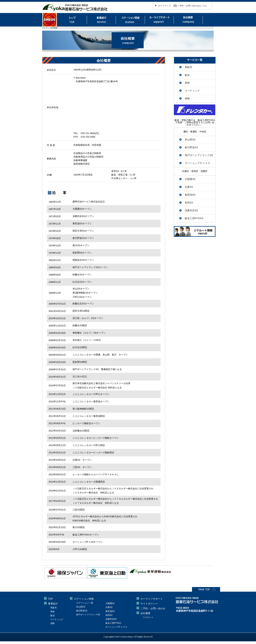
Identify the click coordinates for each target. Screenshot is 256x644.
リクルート (148, 617)
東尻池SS (190, 195)
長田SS (189, 203)
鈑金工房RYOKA (194, 218)
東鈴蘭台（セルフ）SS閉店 (87, 340)
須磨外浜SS (191, 210)
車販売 (188, 67)
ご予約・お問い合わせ (153, 608)
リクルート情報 (195, 231)
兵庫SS (189, 187)
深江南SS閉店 (80, 377)
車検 (187, 83)
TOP (51, 599)
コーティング (192, 91)
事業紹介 (53, 604)
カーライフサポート (159, 20)
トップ (73, 20)
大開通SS (190, 179)
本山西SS (190, 140)
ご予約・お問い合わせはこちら (192, 6)
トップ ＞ (46, 28)
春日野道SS (191, 147)
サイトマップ (164, 6)
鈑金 (187, 75)
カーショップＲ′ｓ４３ (197, 163)
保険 (187, 98)
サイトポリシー (149, 604)
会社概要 (188, 20)
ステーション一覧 (85, 603)
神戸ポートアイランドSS (199, 155)
